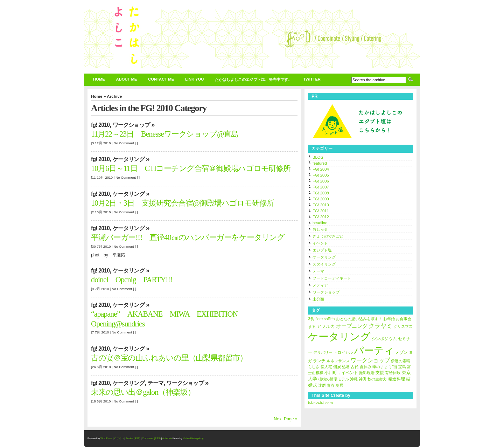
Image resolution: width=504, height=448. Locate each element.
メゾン (401, 352)
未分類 (318, 299)
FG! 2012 (321, 217)
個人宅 (326, 367)
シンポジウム (384, 339)
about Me (127, 79)
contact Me (161, 79)
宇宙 (393, 367)
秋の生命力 (377, 379)
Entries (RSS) (133, 438)
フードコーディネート (332, 278)
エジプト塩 (322, 250)
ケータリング (129, 159)
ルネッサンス (338, 361)
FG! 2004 (321, 169)
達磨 (322, 385)
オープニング (352, 326)
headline (320, 223)
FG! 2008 (321, 193)
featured (320, 163)
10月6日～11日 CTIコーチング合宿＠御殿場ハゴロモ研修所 (191, 168)
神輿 (363, 379)
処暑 (346, 367)
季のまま (380, 367)
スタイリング (324, 264)
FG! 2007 (321, 187)
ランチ (319, 361)
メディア (320, 285)
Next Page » (286, 419)
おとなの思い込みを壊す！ (359, 319)
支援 (380, 373)
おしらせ (320, 229)
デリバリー (323, 352)
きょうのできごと (328, 236)
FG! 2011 (321, 211)
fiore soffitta (325, 319)
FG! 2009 (321, 199)
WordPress (106, 438)
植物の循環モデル (334, 379)
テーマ (155, 383)
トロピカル (343, 352)
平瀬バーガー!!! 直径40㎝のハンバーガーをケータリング (188, 237)
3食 (311, 319)
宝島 (402, 367)
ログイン (119, 438)
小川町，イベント (341, 373)
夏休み (366, 367)
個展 (337, 367)
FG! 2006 (321, 181)
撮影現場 (367, 373)
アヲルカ (326, 326)
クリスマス (403, 326)
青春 (331, 385)
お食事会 (404, 319)
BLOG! (318, 157)
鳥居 (339, 385)
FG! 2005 (321, 175)
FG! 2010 (100, 125)
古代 (355, 367)
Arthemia (167, 438)
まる (312, 326)
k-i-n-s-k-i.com (320, 403)
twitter (312, 79)
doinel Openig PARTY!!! (135, 280)
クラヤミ (380, 326)
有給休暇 (393, 373)
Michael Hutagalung (193, 438)
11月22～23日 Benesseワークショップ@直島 (165, 134)
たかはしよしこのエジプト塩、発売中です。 (253, 80)
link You (194, 79)
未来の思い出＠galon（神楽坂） (143, 392)
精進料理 (397, 379)
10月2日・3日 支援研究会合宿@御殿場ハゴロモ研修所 (183, 203)
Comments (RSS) (151, 438)
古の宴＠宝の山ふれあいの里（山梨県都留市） (169, 358)
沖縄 (354, 379)
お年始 (389, 319)
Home (99, 79)
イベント (320, 243)
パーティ (374, 350)
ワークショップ (131, 125)
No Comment (124, 143)
